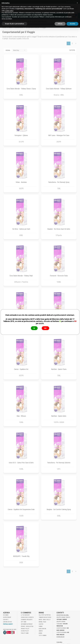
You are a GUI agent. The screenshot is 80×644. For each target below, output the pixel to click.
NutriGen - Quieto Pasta (59, 369)
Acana (40, 633)
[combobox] (19, 50)
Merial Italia (42, 622)
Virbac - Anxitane (21, 182)
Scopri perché (7, 617)
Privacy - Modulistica (27, 626)
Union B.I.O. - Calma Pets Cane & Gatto (21, 463)
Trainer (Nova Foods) (45, 617)
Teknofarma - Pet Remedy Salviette (59, 463)
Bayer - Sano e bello (45, 620)
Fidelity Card (25, 633)
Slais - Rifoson (21, 416)
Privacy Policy (25, 629)
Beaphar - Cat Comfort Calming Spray (59, 509)
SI (34, 328)
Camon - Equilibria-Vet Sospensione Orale (21, 509)
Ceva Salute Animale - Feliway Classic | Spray (21, 89)
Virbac (41, 626)
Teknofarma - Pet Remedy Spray (59, 182)
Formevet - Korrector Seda (59, 276)
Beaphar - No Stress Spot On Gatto (59, 229)
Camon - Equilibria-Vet (21, 369)
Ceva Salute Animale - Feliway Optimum (59, 89)
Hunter (41, 624)
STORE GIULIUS (60, 637)
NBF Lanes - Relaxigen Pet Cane (59, 135)
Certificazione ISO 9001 (10, 629)
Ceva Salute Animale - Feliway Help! (21, 276)
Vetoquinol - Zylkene (21, 135)
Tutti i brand (43, 635)
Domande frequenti (27, 620)
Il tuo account (25, 615)
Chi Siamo (6, 615)
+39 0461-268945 (62, 619)
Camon (41, 631)
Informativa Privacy (27, 624)
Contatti (6, 620)
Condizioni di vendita (27, 617)
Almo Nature (42, 629)
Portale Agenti (8, 624)
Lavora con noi (7, 622)
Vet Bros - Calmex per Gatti (21, 229)
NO (45, 328)
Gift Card (24, 622)
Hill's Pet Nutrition (45, 615)
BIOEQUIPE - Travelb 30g (21, 556)
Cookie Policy (25, 631)
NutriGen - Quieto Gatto (59, 416)
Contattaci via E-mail (63, 615)
